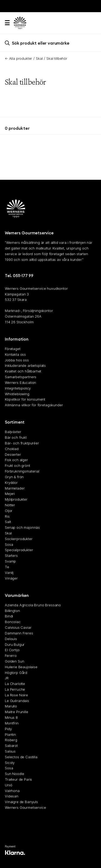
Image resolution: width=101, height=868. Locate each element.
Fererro (11, 656)
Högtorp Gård (16, 672)
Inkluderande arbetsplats (25, 365)
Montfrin (12, 723)
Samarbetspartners (21, 377)
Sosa (9, 544)
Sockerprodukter (19, 538)
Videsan (12, 796)
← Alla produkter (18, 58)
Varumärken (17, 595)
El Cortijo (12, 650)
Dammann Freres (19, 633)
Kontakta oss (15, 354)
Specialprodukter (19, 550)
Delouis (11, 638)
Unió (8, 785)
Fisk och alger (16, 460)
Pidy (8, 729)
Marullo (11, 706)
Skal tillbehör (57, 58)
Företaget (13, 349)
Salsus (10, 751)
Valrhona (12, 790)
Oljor (9, 510)
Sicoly (10, 762)
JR (7, 678)
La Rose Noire (16, 695)
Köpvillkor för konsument (25, 399)
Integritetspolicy (18, 388)
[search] (50, 43)
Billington (12, 610)
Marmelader (15, 488)
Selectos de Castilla (21, 757)
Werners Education (20, 382)
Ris (7, 516)
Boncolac (13, 622)
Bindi (9, 616)
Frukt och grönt (18, 465)
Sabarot (11, 746)
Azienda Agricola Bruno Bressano (33, 605)
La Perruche (15, 689)
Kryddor (11, 482)
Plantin (10, 734)
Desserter (13, 454)
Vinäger (11, 578)
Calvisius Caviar (18, 627)
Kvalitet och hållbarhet (23, 371)
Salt (8, 522)
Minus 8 (11, 717)
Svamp (10, 561)
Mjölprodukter (16, 499)
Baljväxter (13, 432)
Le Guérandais (17, 700)
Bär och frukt (16, 437)
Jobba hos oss (17, 360)
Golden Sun (14, 661)
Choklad (12, 448)
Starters (11, 556)
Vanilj (9, 572)
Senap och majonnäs (22, 527)
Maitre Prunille (17, 712)
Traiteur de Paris (18, 779)
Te (7, 567)
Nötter (10, 505)
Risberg (11, 740)
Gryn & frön (14, 477)
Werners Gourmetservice (25, 807)
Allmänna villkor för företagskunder (34, 405)
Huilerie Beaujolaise (21, 667)
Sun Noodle (14, 774)
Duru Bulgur (15, 644)
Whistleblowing (17, 394)
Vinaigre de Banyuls (21, 802)
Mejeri (10, 494)
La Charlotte (15, 684)
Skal (39, 58)
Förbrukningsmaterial (22, 471)
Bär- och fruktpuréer (22, 443)
